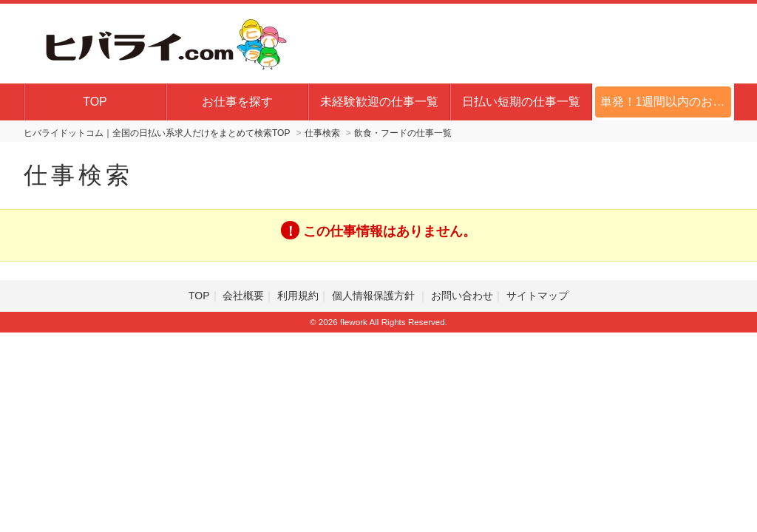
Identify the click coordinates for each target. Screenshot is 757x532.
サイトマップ (537, 296)
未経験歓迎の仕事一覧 (379, 102)
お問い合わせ (462, 296)
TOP (95, 102)
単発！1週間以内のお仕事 (667, 102)
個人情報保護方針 (375, 296)
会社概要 (243, 296)
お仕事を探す (237, 102)
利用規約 (298, 296)
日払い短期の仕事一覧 (521, 102)
